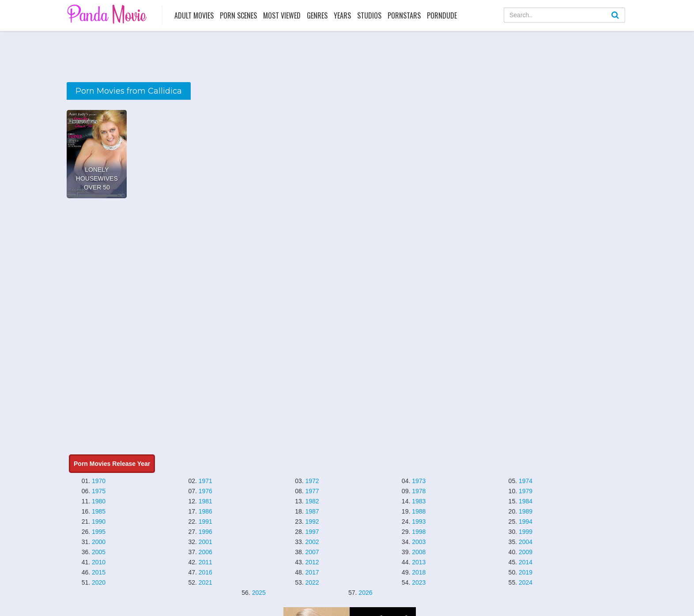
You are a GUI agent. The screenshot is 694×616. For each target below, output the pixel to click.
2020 (99, 582)
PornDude (442, 15)
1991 (206, 522)
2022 (312, 582)
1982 (312, 501)
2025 (259, 593)
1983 (419, 501)
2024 (526, 582)
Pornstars (404, 15)
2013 (419, 562)
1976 (206, 491)
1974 (526, 481)
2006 (206, 552)
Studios (369, 15)
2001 (206, 542)
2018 (419, 572)
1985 (99, 511)
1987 (312, 511)
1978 (419, 491)
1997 (312, 532)
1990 (99, 522)
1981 (206, 501)
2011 (206, 562)
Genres (317, 15)
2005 (99, 552)
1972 (312, 481)
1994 (526, 522)
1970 (99, 481)
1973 (419, 481)
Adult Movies (194, 15)
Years (342, 15)
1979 (526, 491)
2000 (99, 542)
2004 (526, 542)
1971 (206, 481)
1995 (99, 532)
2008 (419, 552)
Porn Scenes (238, 15)
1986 (206, 511)
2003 (419, 542)
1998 (419, 532)
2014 (526, 562)
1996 (206, 532)
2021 (206, 582)
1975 (99, 491)
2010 (99, 562)
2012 (312, 562)
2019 (526, 572)
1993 (419, 522)
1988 (419, 511)
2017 (312, 572)
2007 (312, 552)
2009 (526, 552)
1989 (526, 511)
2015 (99, 572)
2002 (312, 542)
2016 (206, 572)
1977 (312, 491)
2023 (419, 582)
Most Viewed (282, 15)
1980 (99, 501)
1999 (526, 532)
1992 (312, 522)
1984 (526, 501)
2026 (365, 593)
